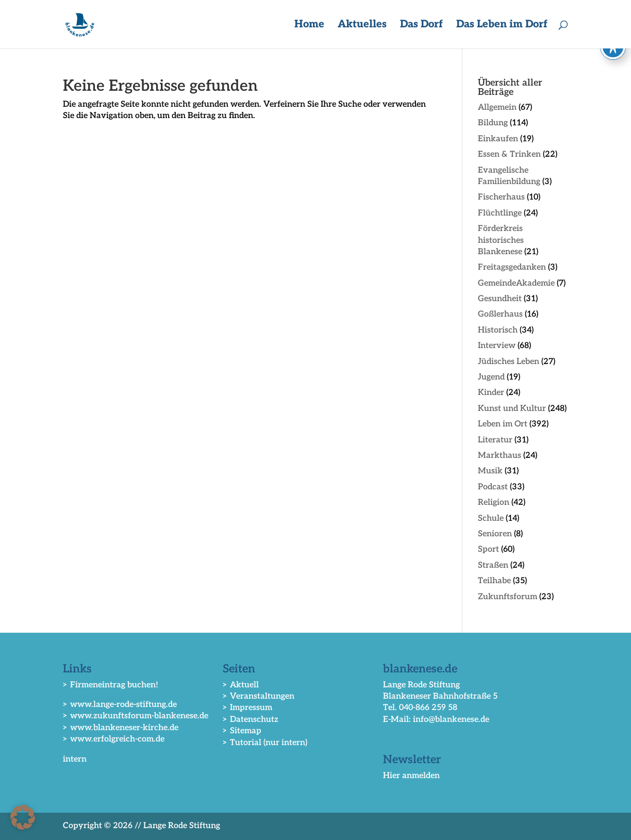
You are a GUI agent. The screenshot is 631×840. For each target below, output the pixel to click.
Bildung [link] (493, 123)
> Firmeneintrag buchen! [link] (111, 685)
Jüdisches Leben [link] (509, 362)
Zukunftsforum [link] (508, 597)
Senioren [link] (495, 534)
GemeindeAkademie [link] (516, 283)
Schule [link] (491, 518)
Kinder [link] (491, 393)
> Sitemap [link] (242, 731)
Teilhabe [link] (494, 581)
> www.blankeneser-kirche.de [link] (121, 728)
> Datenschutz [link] (251, 720)
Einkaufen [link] (498, 139)
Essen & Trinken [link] (509, 154)
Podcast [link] (493, 487)
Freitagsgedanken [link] (512, 267)
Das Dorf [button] (421, 26)
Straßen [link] (493, 565)
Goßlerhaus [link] (500, 314)
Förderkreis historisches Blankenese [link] (501, 240)
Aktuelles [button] (362, 26)
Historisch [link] (498, 330)
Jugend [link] (491, 377)
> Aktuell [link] (241, 685)
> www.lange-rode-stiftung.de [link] (120, 705)
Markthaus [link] (500, 456)
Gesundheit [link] (500, 299)
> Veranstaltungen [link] (259, 696)
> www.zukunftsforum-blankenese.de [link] (136, 716)
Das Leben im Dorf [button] (502, 26)
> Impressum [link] (247, 708)
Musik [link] (490, 471)
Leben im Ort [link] (503, 424)
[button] (23, 817)
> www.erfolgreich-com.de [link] (114, 739)
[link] (81, 24)
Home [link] (309, 26)
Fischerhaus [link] (501, 197)
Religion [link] (494, 503)
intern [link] (75, 759)
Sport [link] (488, 549)
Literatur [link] (495, 440)
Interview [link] (497, 346)
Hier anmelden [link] (411, 776)
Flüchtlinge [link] (500, 213)
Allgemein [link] (497, 108)
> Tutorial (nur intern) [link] (265, 743)
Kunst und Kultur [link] (512, 409)
